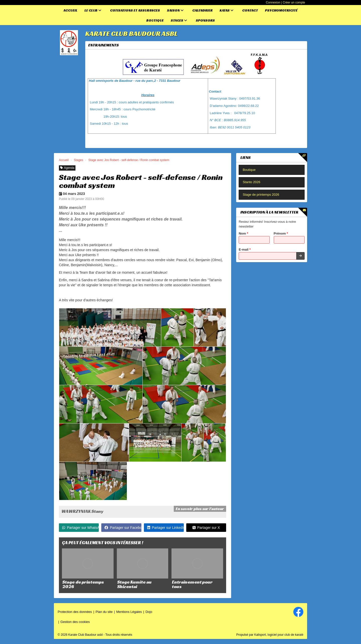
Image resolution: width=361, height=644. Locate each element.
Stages (179, 20)
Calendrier (202, 10)
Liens (246, 157)
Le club (93, 10)
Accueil (70, 10)
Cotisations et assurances (135, 10)
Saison (175, 10)
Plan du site (104, 612)
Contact (250, 10)
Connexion (273, 3)
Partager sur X (206, 528)
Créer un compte (294, 3)
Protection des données (75, 612)
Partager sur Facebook (123, 528)
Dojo (149, 612)
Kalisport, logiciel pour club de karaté (279, 635)
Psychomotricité (281, 10)
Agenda (67, 168)
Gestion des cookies (75, 622)
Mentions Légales (129, 612)
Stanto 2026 (251, 182)
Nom (243, 233)
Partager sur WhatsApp (80, 528)
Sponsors (205, 20)
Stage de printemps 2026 (261, 195)
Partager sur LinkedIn (165, 528)
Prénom (281, 233)
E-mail (245, 249)
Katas (227, 10)
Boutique (155, 20)
